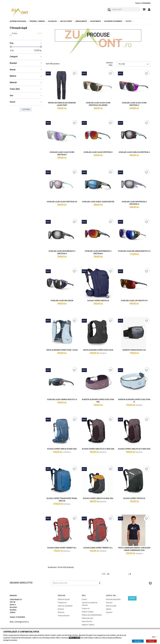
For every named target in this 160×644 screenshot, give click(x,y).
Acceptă (138, 641)
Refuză (151, 641)
